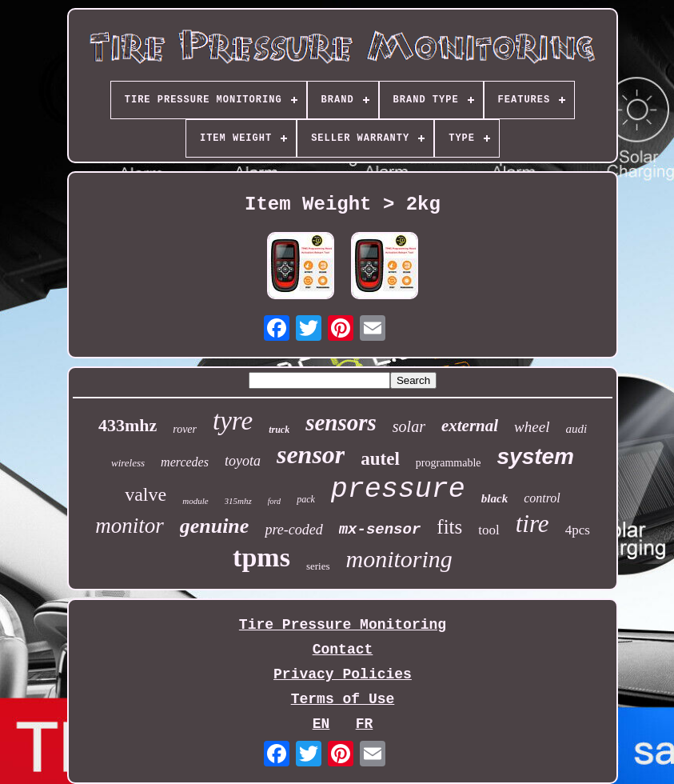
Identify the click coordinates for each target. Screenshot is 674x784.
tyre (233, 421)
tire (532, 524)
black (495, 498)
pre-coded (293, 530)
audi (576, 429)
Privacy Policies (343, 674)
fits (449, 527)
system (536, 456)
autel (380, 459)
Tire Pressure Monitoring (343, 625)
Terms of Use (343, 699)
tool (489, 530)
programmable (449, 463)
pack (306, 499)
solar (409, 426)
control (542, 498)
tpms (261, 557)
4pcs (578, 530)
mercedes (185, 462)
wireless (128, 463)
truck (279, 430)
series (318, 566)
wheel (532, 427)
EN (321, 724)
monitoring (399, 559)
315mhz (238, 501)
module (195, 501)
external (470, 426)
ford (274, 501)
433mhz (128, 425)
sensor (311, 454)
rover (185, 429)
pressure (398, 490)
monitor (130, 526)
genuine (215, 526)
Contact (343, 650)
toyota (243, 461)
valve (146, 494)
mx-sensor (380, 530)
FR (365, 724)
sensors (341, 422)
